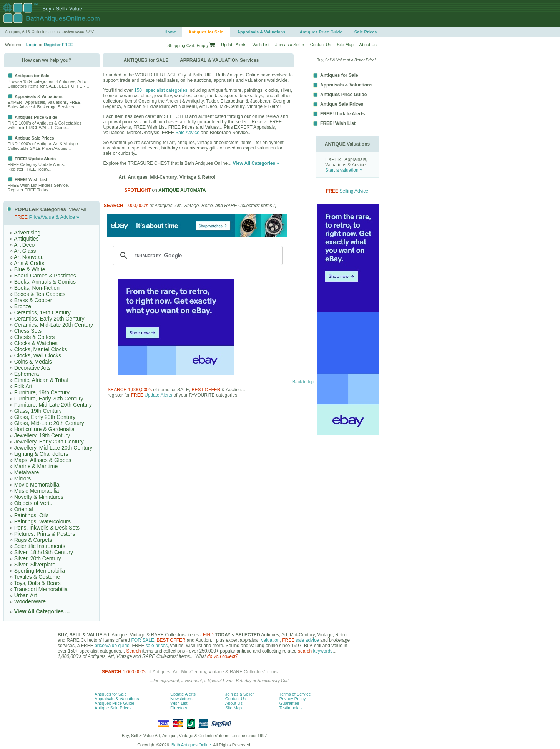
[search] (197, 256)
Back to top (303, 382)
